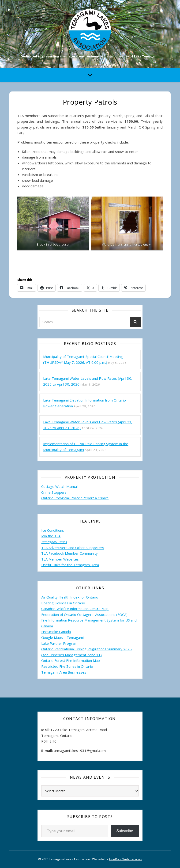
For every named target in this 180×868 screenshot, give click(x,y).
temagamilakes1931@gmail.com (80, 750)
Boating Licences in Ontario (63, 603)
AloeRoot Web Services (125, 859)
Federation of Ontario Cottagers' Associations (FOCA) (84, 614)
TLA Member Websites (60, 559)
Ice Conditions (53, 530)
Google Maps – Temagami (62, 637)
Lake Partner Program (59, 643)
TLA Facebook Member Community (69, 553)
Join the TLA (51, 536)
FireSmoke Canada (56, 632)
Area (95, 565)
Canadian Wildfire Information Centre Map (75, 609)
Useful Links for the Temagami (66, 565)
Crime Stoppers (54, 492)
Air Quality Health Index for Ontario (70, 597)
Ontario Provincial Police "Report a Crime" (75, 498)
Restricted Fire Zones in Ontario (67, 666)
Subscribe (125, 831)
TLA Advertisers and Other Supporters (73, 548)
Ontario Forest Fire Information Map (71, 660)
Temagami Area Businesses (64, 672)
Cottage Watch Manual (59, 486)
